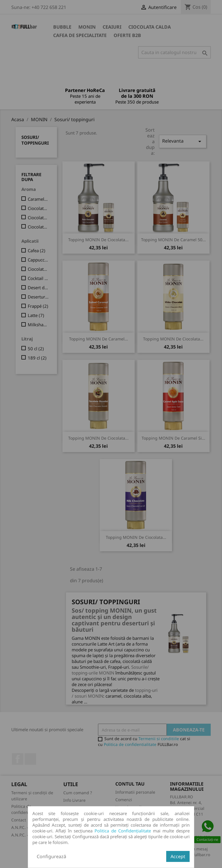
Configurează (51, 856)
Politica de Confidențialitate (123, 831)
